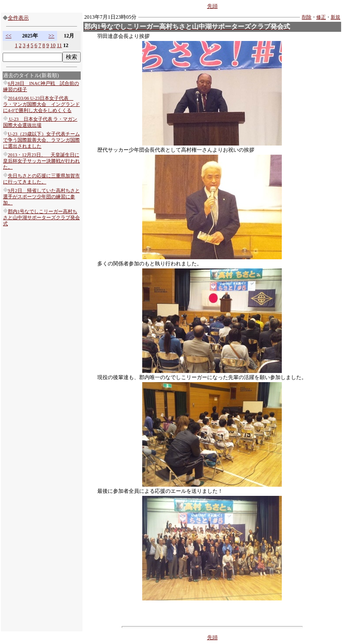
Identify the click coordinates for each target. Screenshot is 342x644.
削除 (307, 17)
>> (51, 36)
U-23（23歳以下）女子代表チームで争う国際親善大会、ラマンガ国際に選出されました (41, 140)
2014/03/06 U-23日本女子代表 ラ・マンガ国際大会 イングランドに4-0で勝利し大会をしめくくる (41, 104)
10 (53, 45)
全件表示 (18, 18)
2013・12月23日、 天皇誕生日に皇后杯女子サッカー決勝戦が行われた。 (41, 161)
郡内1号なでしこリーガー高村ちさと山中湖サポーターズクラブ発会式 (41, 218)
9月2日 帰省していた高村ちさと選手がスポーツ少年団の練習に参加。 (41, 197)
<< (9, 36)
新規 (335, 17)
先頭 (212, 6)
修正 (321, 17)
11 (59, 45)
